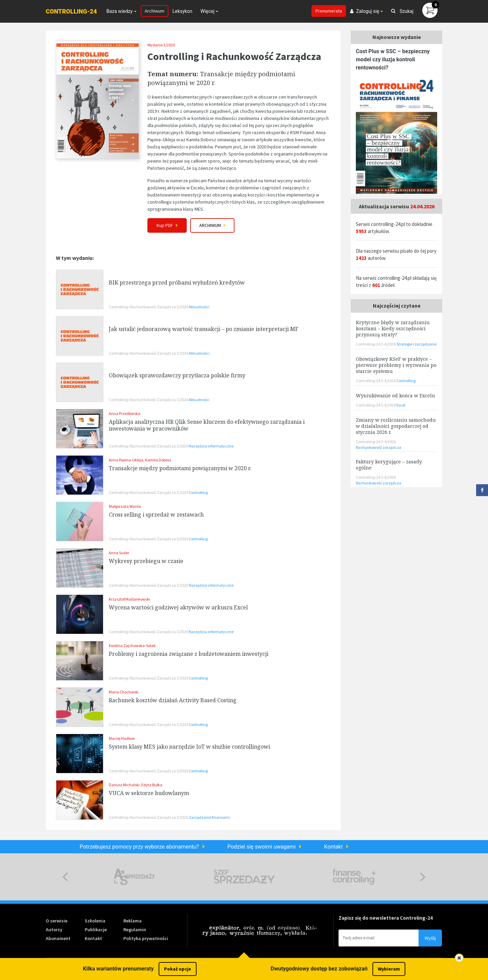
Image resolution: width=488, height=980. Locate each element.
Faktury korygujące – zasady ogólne (389, 465)
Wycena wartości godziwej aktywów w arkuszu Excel (178, 607)
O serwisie (57, 921)
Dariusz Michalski (124, 785)
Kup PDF (167, 225)
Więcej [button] (207, 11)
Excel (401, 405)
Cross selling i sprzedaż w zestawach (156, 515)
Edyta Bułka (152, 785)
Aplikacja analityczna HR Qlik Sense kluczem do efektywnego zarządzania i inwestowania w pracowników (207, 425)
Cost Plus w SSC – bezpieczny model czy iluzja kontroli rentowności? (393, 59)
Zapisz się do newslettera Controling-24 (386, 918)
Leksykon (182, 11)
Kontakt (333, 847)
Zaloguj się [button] (365, 11)
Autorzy (54, 930)
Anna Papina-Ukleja (126, 460)
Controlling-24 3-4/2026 (376, 344)
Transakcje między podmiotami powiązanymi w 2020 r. (180, 468)
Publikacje (96, 930)
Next (423, 877)
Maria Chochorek (124, 692)
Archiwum (155, 11)
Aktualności (199, 307)
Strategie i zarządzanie (416, 344)
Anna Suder (119, 553)
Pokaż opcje (178, 969)
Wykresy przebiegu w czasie (146, 561)
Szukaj (402, 11)
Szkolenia (95, 921)
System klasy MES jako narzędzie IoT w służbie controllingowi (189, 747)
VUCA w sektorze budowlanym (149, 793)
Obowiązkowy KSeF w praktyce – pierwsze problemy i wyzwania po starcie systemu (396, 365)
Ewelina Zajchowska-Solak (132, 645)
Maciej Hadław (122, 738)
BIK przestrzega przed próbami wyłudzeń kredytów (177, 283)
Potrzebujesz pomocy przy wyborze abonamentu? (139, 847)
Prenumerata (329, 11)
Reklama (133, 921)
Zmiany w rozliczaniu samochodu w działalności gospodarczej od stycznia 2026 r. (396, 426)
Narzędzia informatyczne (211, 446)
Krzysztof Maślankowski (129, 599)
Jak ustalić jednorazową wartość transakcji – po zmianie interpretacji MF (204, 329)
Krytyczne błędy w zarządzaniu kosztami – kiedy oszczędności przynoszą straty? (393, 328)
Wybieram (389, 969)
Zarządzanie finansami (209, 817)
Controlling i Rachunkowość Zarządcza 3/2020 (149, 307)
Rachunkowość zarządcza (379, 447)
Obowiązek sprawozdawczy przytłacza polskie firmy (177, 375)
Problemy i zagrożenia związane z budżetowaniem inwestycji (189, 654)
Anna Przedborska (125, 413)
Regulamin (135, 930)
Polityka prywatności (146, 938)
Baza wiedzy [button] (119, 11)
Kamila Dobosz (158, 460)
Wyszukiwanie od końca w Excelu (395, 395)
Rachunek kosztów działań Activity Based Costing (173, 700)
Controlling (198, 492)
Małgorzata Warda (125, 506)
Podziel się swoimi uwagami (261, 847)
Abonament (58, 938)
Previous (65, 877)
